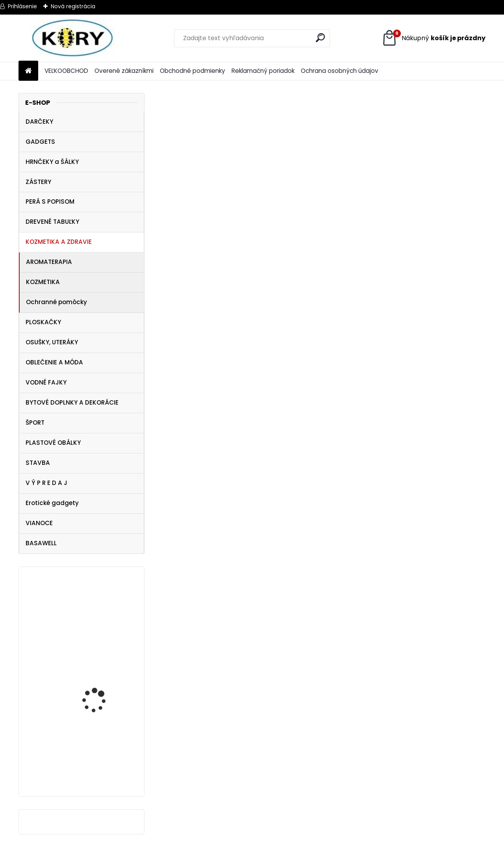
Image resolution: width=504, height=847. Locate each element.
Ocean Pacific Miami (99, 686)
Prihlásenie (22, 6)
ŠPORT (35, 423)
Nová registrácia (73, 6)
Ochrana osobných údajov (340, 71)
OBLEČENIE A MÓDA (54, 362)
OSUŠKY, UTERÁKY (52, 342)
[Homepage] (28, 71)
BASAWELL (41, 543)
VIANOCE (39, 523)
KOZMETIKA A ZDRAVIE (59, 242)
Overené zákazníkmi (124, 71)
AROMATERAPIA (49, 262)
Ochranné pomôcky (57, 302)
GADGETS (40, 142)
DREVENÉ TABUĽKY (52, 222)
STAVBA (38, 463)
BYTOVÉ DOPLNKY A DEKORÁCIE (72, 402)
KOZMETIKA (43, 282)
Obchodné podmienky (193, 71)
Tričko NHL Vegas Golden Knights (105, 758)
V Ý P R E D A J (46, 483)
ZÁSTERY (38, 182)
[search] (320, 38)
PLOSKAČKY (43, 322)
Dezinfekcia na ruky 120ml (97, 622)
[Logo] (73, 38)
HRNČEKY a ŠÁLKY (52, 162)
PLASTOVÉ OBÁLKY (53, 443)
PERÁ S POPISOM (50, 202)
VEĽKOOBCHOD (66, 71)
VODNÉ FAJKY (46, 382)
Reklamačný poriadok (263, 71)
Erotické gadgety (52, 503)
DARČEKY (39, 122)
